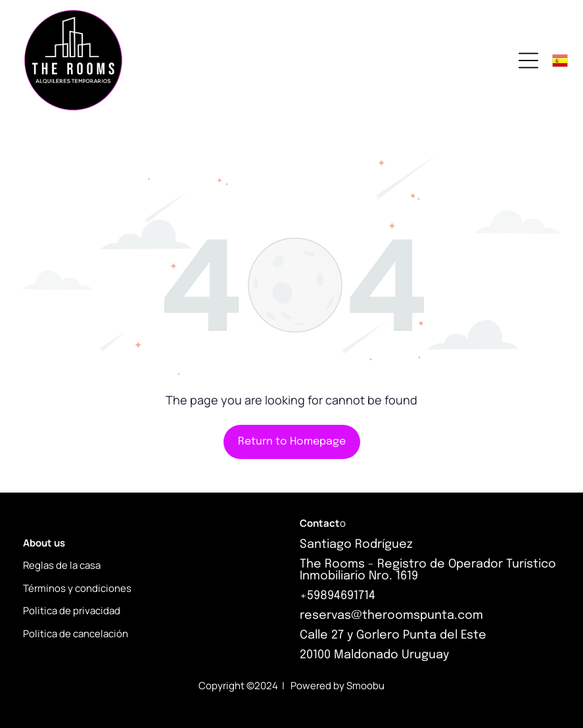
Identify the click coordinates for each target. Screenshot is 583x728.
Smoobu (365, 686)
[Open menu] (528, 61)
